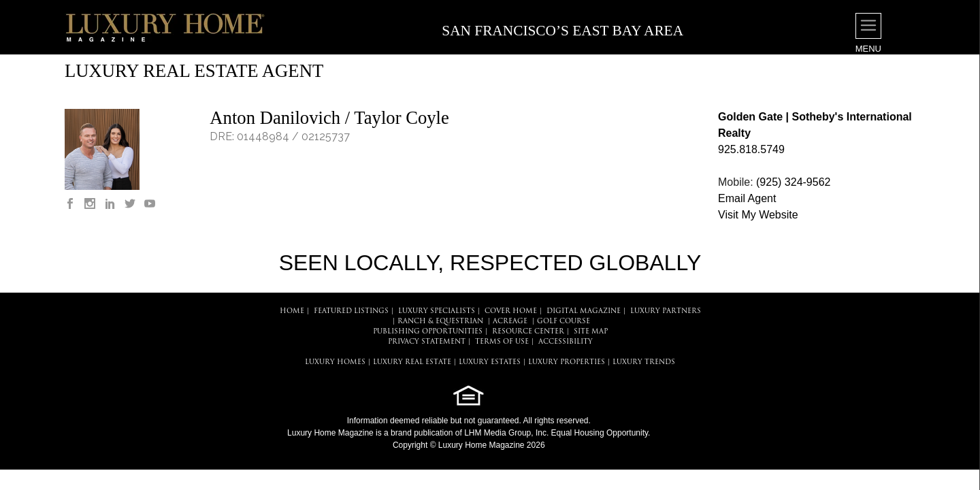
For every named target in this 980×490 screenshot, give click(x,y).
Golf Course (563, 322)
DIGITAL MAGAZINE (584, 311)
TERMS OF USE (502, 342)
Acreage (510, 322)
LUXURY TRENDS (644, 362)
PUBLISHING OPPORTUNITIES (428, 332)
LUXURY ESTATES (490, 362)
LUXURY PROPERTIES (567, 362)
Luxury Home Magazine (330, 433)
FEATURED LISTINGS (351, 311)
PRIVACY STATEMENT (427, 342)
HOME (292, 311)
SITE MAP (591, 332)
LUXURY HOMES (335, 362)
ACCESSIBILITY (566, 342)
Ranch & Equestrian (440, 322)
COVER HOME (511, 311)
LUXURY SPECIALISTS (437, 311)
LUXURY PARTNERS (666, 311)
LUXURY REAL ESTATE (412, 362)
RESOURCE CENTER (528, 332)
